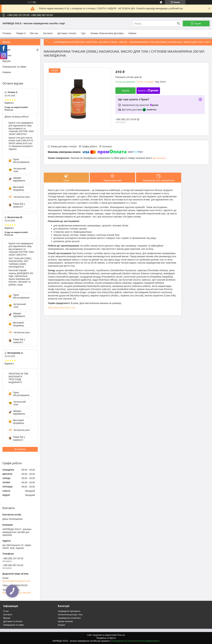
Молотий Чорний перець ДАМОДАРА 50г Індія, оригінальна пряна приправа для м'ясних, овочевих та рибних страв (21, 278)
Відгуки (6, 61)
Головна (7, 33)
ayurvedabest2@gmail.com (16, 581)
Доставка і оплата (67, 33)
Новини (132, 33)
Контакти (48, 33)
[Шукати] (178, 23)
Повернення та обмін (14, 67)
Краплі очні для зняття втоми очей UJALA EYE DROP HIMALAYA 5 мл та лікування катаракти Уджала (21, 143)
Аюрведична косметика (69, 618)
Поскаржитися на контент (123, 641)
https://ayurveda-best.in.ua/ (62, 308)
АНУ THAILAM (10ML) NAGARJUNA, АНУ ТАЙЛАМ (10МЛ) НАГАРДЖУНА (20, 263)
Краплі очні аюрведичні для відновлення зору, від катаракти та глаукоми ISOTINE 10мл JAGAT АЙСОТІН (21, 128)
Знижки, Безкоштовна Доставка (107, 33)
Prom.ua (121, 635)
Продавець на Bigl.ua (106, 638)
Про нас (34, 33)
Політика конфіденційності (148, 641)
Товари (20, 33)
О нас (6, 611)
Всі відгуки (20, 449)
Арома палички (65, 621)
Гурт (83, 33)
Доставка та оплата (13, 621)
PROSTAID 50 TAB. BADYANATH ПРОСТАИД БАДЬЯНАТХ (19, 378)
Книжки (61, 625)
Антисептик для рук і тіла (70, 615)
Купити (126, 91)
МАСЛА (123, 42)
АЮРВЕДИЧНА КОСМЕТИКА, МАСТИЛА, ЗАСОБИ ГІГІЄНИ (86, 42)
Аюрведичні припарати (69, 611)
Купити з (148, 91)
